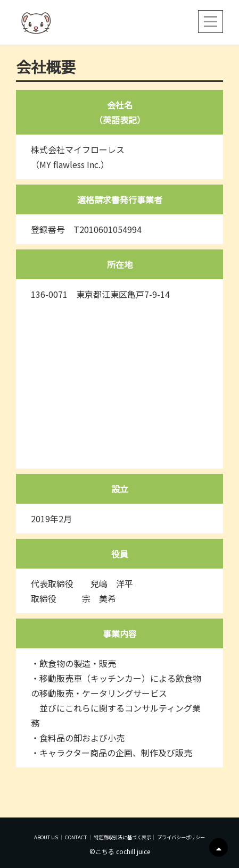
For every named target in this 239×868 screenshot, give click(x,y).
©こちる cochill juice (120, 851)
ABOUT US (46, 837)
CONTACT (76, 837)
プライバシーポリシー (181, 837)
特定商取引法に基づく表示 (122, 837)
